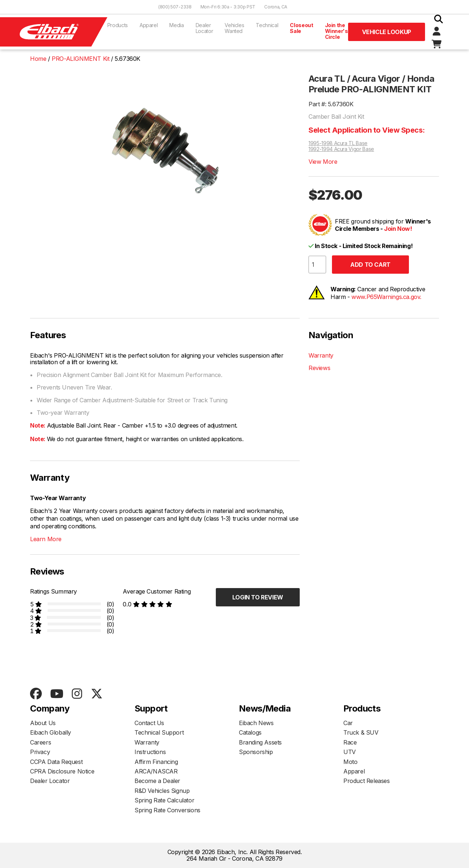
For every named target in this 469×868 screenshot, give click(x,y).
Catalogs (250, 732)
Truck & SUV (361, 732)
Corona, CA (276, 7)
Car (348, 723)
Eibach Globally (51, 732)
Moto (350, 762)
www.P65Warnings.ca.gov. (386, 297)
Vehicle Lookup (387, 32)
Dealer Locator (204, 28)
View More (323, 162)
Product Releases (367, 781)
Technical (267, 25)
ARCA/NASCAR (156, 771)
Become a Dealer (157, 781)
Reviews (319, 368)
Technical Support (159, 732)
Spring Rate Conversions (167, 810)
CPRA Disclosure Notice (62, 771)
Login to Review (258, 597)
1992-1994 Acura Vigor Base (341, 149)
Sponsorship (256, 752)
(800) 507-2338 (175, 7)
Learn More (46, 539)
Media (176, 25)
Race (350, 742)
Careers (40, 742)
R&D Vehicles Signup (162, 791)
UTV (350, 752)
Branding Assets (260, 742)
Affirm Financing (156, 762)
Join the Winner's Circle (337, 31)
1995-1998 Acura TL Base (338, 143)
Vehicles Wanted (234, 28)
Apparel (149, 25)
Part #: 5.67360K (331, 104)
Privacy (40, 752)
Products (118, 25)
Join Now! (398, 229)
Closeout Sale (301, 28)
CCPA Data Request (56, 762)
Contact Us (149, 723)
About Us (43, 723)
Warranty (321, 355)
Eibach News (256, 723)
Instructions (150, 752)
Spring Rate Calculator (164, 800)
